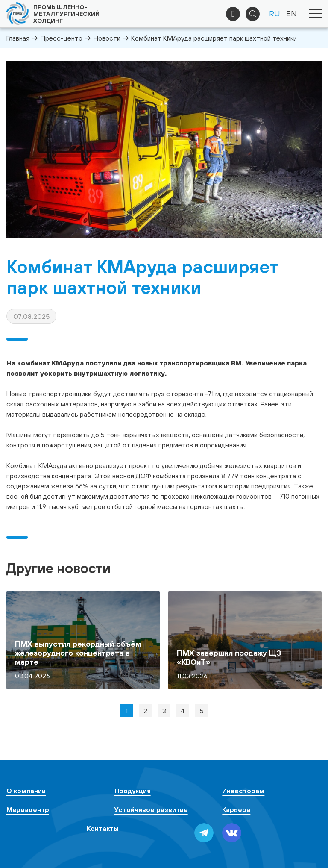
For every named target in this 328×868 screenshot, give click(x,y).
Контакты (103, 828)
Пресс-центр (61, 38)
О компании (26, 791)
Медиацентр (28, 809)
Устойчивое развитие (151, 809)
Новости (107, 38)
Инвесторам (243, 791)
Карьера (236, 809)
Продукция (133, 791)
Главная (18, 38)
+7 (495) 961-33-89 (233, 14)
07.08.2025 (31, 316)
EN (291, 13)
